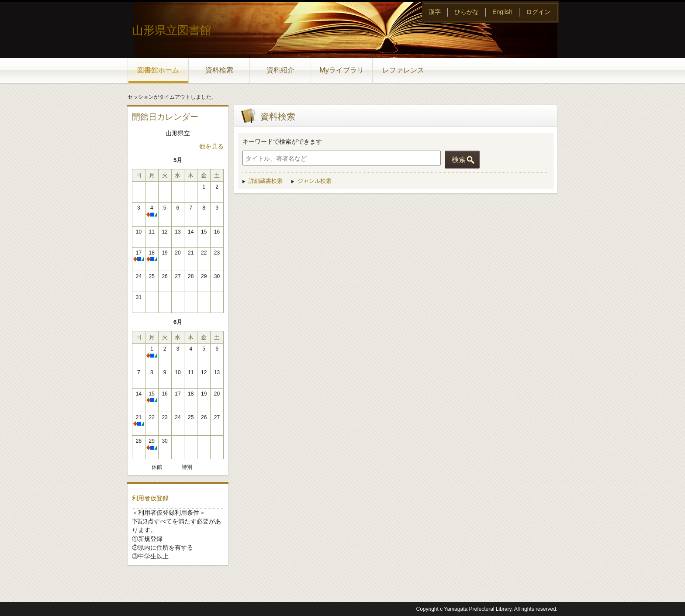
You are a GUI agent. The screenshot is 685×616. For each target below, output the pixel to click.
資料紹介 (280, 70)
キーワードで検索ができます (282, 141)
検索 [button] (459, 160)
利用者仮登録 (150, 498)
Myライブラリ (341, 70)
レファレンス (403, 70)
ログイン (538, 12)
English (502, 12)
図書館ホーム (158, 70)
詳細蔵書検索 (266, 181)
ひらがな (467, 12)
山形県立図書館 (172, 30)
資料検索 (219, 70)
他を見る (211, 146)
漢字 (435, 12)
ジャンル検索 (315, 181)
